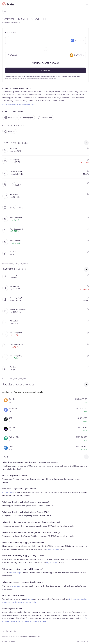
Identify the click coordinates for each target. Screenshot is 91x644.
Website (9, 118)
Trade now (46, 70)
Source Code (45, 118)
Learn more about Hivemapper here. (19, 105)
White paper (26, 118)
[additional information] (88, 148)
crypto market (53, 549)
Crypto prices (8, 492)
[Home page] (8, 4)
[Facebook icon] (11, 631)
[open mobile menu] (87, 4)
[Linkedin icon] (7, 631)
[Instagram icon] (15, 631)
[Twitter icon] (3, 631)
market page (16, 572)
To (9, 52)
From (10, 37)
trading (30, 599)
